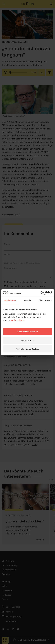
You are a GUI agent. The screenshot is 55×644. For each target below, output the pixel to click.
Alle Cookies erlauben (28, 331)
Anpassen (28, 340)
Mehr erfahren (18, 320)
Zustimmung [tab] (10, 300)
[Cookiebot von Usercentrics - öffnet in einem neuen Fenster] (40, 293)
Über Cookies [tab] (45, 300)
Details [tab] (28, 300)
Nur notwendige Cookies (28, 349)
